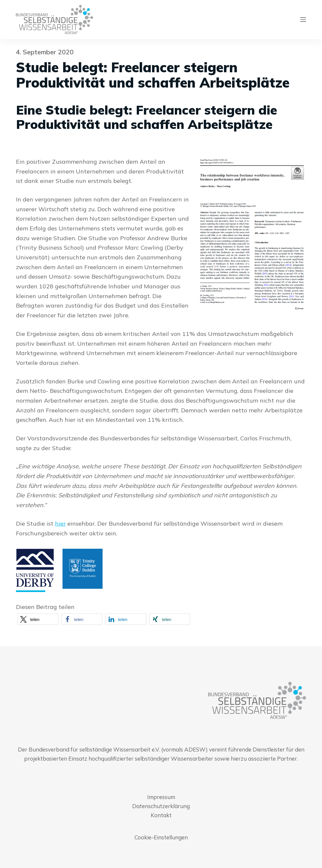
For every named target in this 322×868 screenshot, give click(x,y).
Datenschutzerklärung (161, 806)
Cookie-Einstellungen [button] (161, 837)
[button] (38, 619)
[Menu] (303, 20)
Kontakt (161, 815)
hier (60, 524)
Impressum (161, 797)
